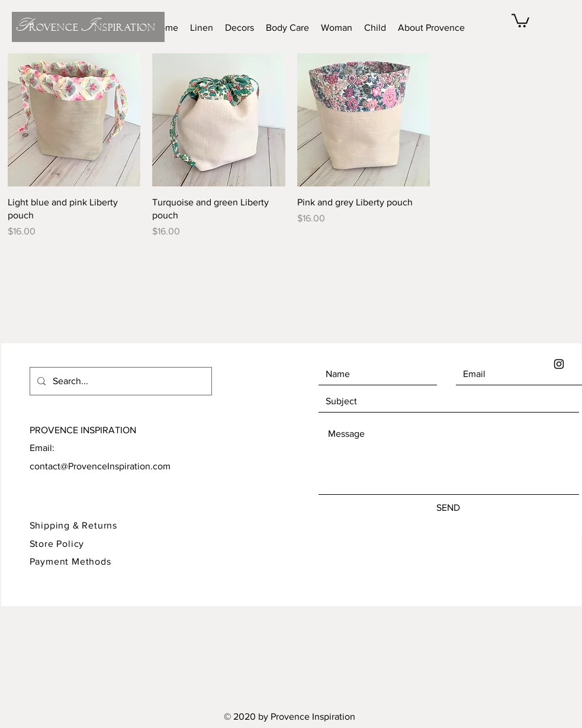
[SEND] (448, 508)
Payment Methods (70, 561)
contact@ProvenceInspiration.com (100, 466)
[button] (520, 20)
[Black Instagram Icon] (559, 364)
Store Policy (58, 544)
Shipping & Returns (73, 525)
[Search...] (120, 381)
